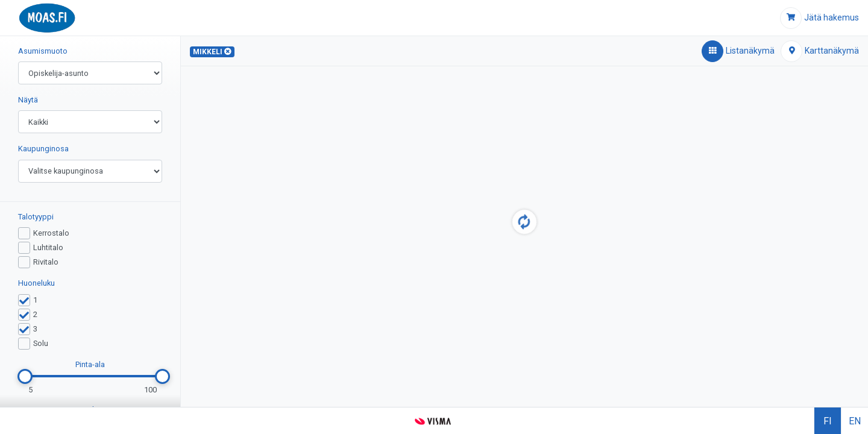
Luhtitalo (48, 247)
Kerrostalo (51, 233)
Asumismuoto (43, 51)
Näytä (28, 100)
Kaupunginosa (43, 149)
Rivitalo (46, 262)
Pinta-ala (90, 364)
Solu (41, 343)
